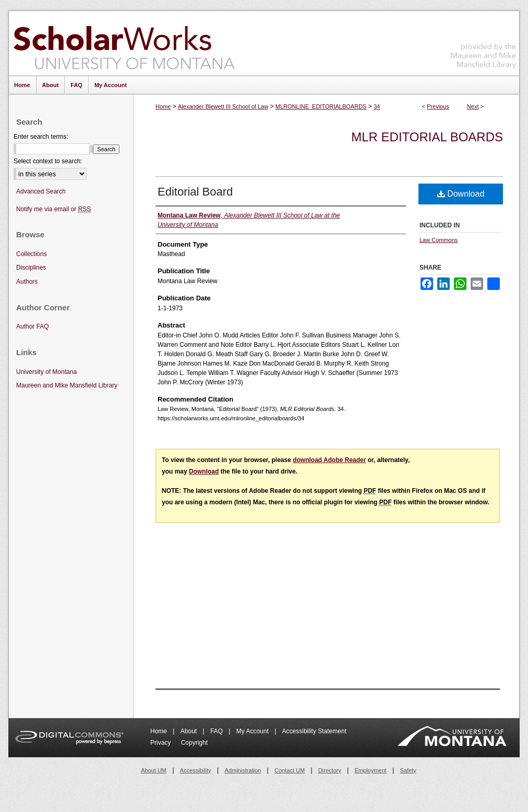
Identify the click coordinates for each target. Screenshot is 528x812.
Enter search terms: (41, 137)
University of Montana (46, 372)
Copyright (194, 743)
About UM (154, 770)
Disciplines (31, 268)
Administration (243, 770)
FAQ (217, 731)
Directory (330, 770)
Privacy (161, 743)
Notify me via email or (53, 209)
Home (163, 106)
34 (377, 106)
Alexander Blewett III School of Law (223, 106)
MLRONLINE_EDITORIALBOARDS (321, 106)
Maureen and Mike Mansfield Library (484, 41)
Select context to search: (48, 161)
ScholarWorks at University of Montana (124, 43)
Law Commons (439, 240)
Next (473, 106)
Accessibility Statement (314, 731)
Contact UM (290, 770)
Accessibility (196, 770)
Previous (438, 106)
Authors (27, 282)
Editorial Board (195, 192)
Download (461, 194)
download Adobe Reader (329, 460)
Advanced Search (41, 191)
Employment (371, 770)
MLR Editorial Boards (427, 137)
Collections (32, 254)
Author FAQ (33, 326)
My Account (253, 731)
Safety (408, 770)
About (190, 731)
